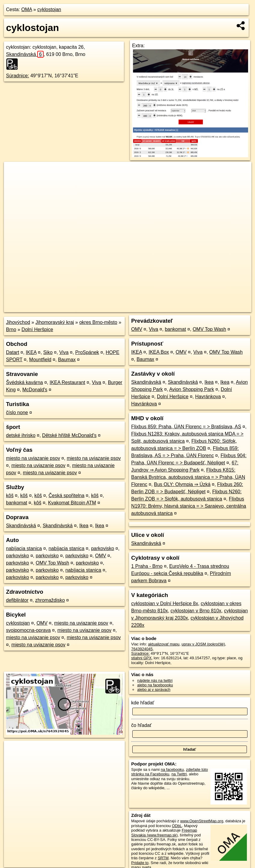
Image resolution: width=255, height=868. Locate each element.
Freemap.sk (179, 308)
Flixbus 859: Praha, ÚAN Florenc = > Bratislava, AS (186, 427)
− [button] (14, 181)
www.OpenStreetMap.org (202, 821)
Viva (64, 352)
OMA (27, 9)
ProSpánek (87, 352)
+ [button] (14, 172)
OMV (100, 556)
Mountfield (40, 360)
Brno (11, 329)
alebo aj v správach (154, 689)
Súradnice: (18, 76)
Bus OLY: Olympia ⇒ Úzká (182, 484)
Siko (48, 352)
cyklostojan (49, 9)
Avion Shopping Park (192, 389)
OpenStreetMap (148, 308)
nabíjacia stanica (24, 548)
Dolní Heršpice (37, 329)
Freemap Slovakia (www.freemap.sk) (164, 833)
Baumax (67, 360)
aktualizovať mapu (164, 644)
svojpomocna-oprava (28, 630)
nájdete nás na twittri (155, 680)
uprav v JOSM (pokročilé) (203, 644)
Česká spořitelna (66, 496)
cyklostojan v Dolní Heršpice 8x (164, 603)
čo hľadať (141, 725)
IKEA (31, 352)
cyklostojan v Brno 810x (196, 611)
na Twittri (179, 774)
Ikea (84, 526)
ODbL (177, 826)
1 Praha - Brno (147, 566)
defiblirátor (17, 600)
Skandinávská (25, 54)
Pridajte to (140, 863)
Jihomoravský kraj (55, 322)
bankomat (17, 503)
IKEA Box (159, 352)
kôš (10, 496)
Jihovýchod (18, 322)
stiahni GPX (141, 658)
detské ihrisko (21, 435)
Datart (13, 352)
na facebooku (172, 770)
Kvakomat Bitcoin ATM (72, 503)
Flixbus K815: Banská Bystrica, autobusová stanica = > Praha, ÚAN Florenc (188, 477)
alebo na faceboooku (155, 685)
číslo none (17, 412)
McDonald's (35, 390)
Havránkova (208, 397)
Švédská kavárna (25, 382)
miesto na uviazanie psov (33, 458)
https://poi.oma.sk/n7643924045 (224, 308)
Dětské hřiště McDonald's (69, 435)
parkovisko (103, 548)
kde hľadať (143, 703)
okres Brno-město (98, 322)
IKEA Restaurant (67, 382)
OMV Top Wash (52, 563)
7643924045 (142, 649)
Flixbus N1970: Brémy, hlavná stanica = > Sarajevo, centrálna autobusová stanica (189, 506)
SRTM (163, 858)
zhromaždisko (50, 600)
